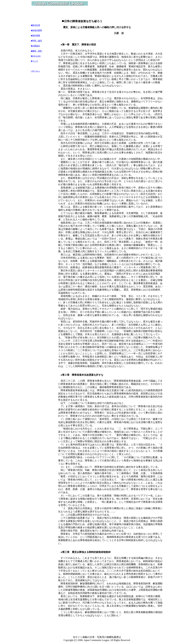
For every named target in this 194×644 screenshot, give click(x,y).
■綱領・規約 (36, 51)
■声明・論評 (36, 41)
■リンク (34, 61)
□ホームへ (35, 71)
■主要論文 (35, 46)
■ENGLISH (36, 56)
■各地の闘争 (36, 30)
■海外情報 (35, 35)
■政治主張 (35, 25)
